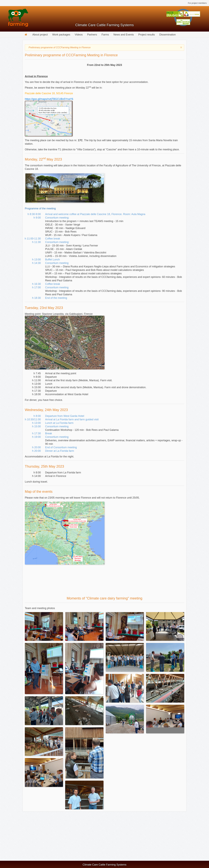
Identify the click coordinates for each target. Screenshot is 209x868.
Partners (92, 35)
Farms (105, 35)
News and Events (124, 35)
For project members (197, 3)
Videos (79, 35)
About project (40, 35)
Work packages (61, 35)
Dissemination (168, 35)
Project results (147, 35)
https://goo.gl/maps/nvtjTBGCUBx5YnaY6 (49, 99)
